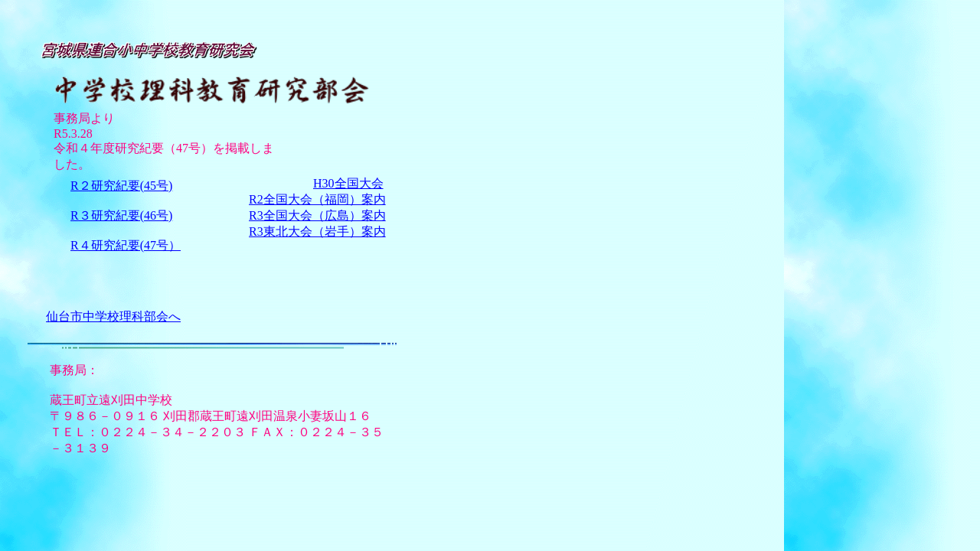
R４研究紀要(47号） (126, 245)
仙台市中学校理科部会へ (113, 316)
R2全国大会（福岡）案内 (317, 199)
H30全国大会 (348, 183)
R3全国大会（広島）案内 (317, 215)
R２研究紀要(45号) (121, 186)
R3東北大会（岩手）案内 (317, 231)
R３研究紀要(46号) (121, 215)
